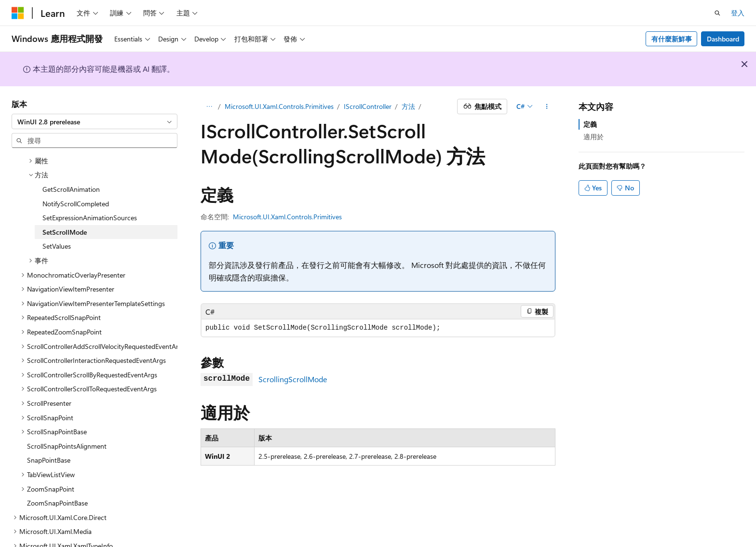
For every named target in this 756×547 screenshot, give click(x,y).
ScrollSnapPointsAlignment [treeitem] (67, 418)
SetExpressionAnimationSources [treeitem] (90, 189)
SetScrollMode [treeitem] (65, 204)
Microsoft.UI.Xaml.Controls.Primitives (279, 106)
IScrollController (368, 106)
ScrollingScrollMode (293, 379)
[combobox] (94, 121)
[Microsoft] (18, 13)
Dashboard (723, 39)
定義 (590, 124)
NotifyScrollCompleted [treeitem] (76, 175)
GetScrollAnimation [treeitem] (71, 161)
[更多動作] (547, 107)
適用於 (594, 137)
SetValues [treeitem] (57, 218)
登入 (738, 13)
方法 (408, 106)
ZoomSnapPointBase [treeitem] (57, 474)
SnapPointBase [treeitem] (49, 432)
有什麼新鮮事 (672, 39)
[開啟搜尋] (717, 13)
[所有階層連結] (209, 107)
